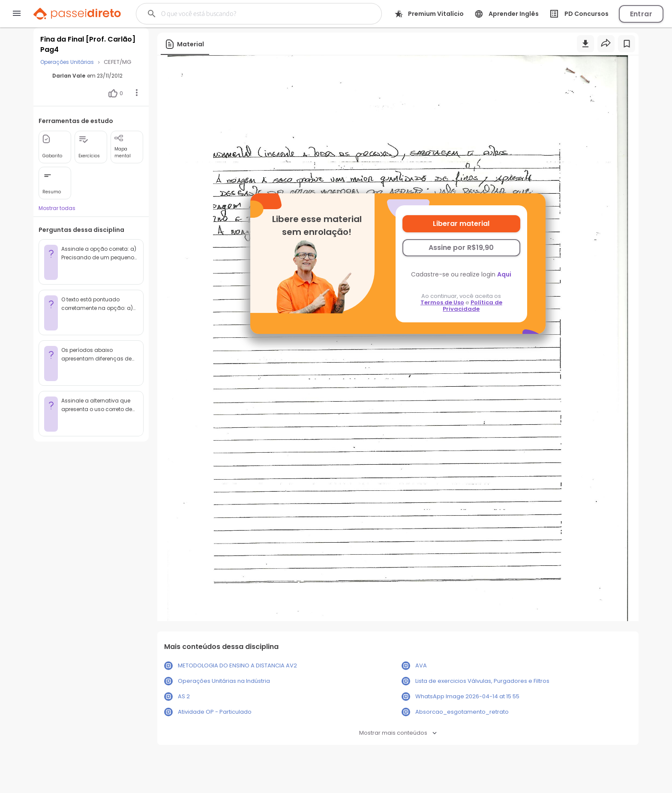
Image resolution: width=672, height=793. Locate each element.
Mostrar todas (57, 208)
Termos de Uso (442, 302)
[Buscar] (247, 14)
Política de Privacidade (472, 306)
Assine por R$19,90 (461, 248)
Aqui (504, 274)
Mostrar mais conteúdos (398, 733)
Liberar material (461, 224)
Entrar (641, 14)
